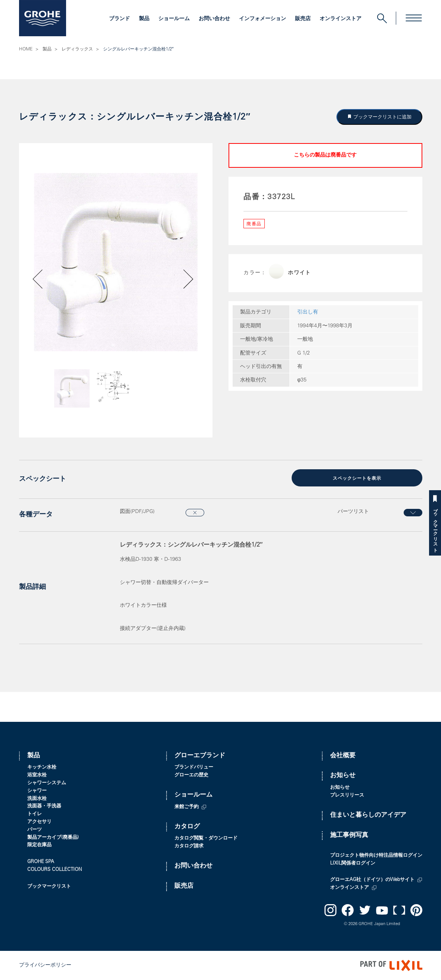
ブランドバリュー (194, 768)
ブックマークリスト (435, 528)
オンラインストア (341, 19)
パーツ (35, 830)
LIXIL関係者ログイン (353, 864)
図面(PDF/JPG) (137, 512)
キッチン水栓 (42, 768)
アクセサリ (39, 822)
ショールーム (174, 19)
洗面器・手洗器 (44, 806)
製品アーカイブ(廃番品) (53, 838)
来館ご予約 (187, 807)
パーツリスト (353, 512)
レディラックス (77, 49)
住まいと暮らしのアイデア (368, 815)
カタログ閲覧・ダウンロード (206, 839)
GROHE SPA (41, 862)
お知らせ (343, 776)
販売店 (303, 19)
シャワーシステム (47, 783)
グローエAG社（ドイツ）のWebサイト (372, 880)
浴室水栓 (37, 775)
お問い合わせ (214, 19)
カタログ (187, 827)
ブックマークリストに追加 (382, 117)
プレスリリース (347, 796)
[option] (116, 262)
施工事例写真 (349, 836)
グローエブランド (200, 756)
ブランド (119, 19)
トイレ (35, 814)
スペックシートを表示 (357, 479)
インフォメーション (263, 19)
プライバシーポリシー (45, 965)
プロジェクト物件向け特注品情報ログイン (376, 856)
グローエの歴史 (191, 775)
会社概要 (343, 756)
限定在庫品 (39, 845)
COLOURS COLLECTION (55, 870)
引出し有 (308, 312)
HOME (26, 49)
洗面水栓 (37, 799)
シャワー (37, 791)
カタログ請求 (189, 846)
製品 (144, 19)
